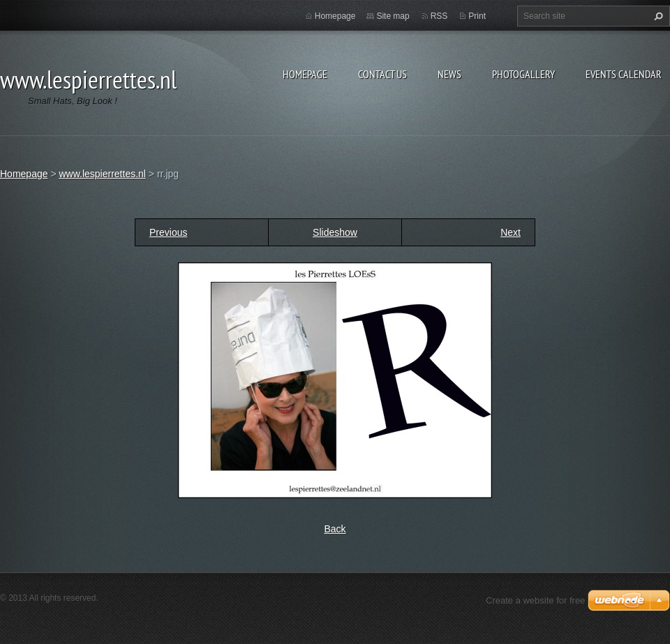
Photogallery (523, 74)
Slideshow (335, 232)
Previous (168, 232)
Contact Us (382, 74)
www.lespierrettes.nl (102, 174)
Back (335, 529)
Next (511, 232)
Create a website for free (535, 600)
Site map (393, 16)
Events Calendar (624, 74)
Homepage (305, 74)
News (449, 74)
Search (657, 16)
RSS (439, 16)
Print (477, 16)
